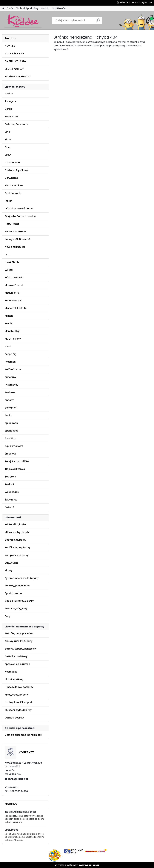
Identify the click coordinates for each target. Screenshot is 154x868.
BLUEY (8, 155)
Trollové (9, 484)
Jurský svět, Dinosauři (18, 239)
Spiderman (11, 423)
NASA (8, 346)
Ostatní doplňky (14, 718)
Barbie (9, 109)
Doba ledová (12, 162)
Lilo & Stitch (12, 262)
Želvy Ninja (11, 500)
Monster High (13, 331)
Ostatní (9, 507)
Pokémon (10, 362)
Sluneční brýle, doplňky (18, 710)
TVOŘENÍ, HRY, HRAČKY (18, 76)
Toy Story (10, 477)
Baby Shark (12, 117)
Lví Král (9, 270)
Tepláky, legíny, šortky (18, 547)
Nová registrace (143, 2)
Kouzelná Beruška (15, 247)
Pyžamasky (12, 385)
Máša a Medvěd (14, 277)
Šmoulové (11, 454)
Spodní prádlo (13, 593)
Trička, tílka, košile (15, 524)
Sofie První (11, 408)
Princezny (10, 377)
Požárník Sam (13, 369)
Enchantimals (13, 193)
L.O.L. (7, 254)
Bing (7, 132)
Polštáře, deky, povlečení (19, 633)
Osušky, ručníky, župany (19, 641)
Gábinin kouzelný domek (19, 208)
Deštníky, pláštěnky (16, 656)
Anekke (9, 94)
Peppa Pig (11, 354)
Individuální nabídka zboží (20, 812)
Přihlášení (125, 2)
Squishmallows (14, 446)
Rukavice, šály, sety (16, 609)
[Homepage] (3, 8)
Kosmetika (11, 672)
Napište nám (59, 8)
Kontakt (45, 8)
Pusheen (10, 392)
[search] (98, 21)
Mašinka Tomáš (14, 285)
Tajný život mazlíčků (17, 461)
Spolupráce (11, 830)
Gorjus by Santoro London (20, 216)
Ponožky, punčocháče (17, 586)
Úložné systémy (14, 679)
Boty (8, 616)
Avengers (10, 101)
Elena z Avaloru (14, 185)
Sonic (8, 415)
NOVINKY (10, 46)
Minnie (9, 323)
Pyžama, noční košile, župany (22, 578)
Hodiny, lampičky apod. (18, 702)
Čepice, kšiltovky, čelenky (19, 601)
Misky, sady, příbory (16, 695)
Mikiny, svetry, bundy (17, 532)
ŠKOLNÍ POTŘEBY (14, 69)
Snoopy (9, 400)
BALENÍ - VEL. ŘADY (15, 61)
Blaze (8, 140)
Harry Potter (12, 224)
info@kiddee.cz (18, 779)
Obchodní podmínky (27, 8)
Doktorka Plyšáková (16, 170)
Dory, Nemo (12, 178)
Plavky (9, 570)
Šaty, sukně (12, 563)
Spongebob (12, 431)
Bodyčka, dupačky (16, 540)
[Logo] (23, 20)
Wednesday (12, 492)
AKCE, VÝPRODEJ (14, 54)
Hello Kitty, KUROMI (16, 231)
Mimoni (9, 316)
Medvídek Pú (12, 293)
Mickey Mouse (13, 300)
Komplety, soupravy (17, 555)
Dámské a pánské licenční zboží (24, 735)
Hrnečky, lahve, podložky (19, 687)
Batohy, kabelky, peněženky (21, 649)
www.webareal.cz (89, 865)
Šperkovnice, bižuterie (17, 664)
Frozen (9, 201)
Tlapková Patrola (15, 469)
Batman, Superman (16, 124)
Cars (8, 147)
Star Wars (11, 438)
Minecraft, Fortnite (16, 308)
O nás (10, 8)
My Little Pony (13, 339)
